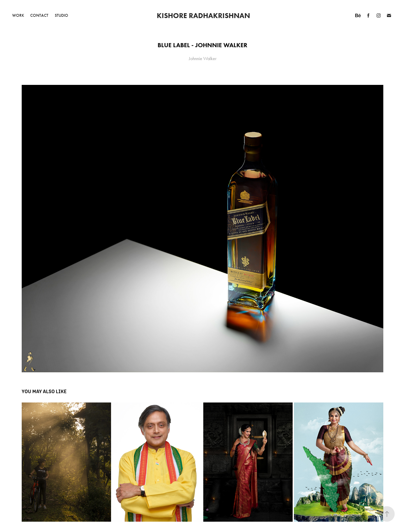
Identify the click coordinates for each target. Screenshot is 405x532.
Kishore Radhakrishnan (203, 15)
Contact (39, 15)
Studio (61, 15)
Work (18, 15)
